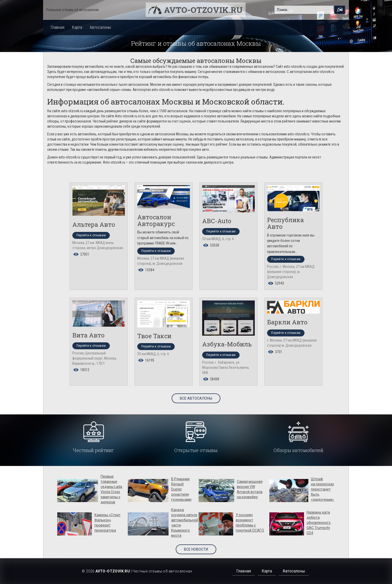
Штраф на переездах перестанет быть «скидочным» (323, 489)
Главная (58, 27)
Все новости (196, 549)
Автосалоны (100, 27)
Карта (77, 27)
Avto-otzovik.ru (203, 10)
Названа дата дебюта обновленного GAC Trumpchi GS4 (319, 523)
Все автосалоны (196, 398)
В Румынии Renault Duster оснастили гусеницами (181, 489)
